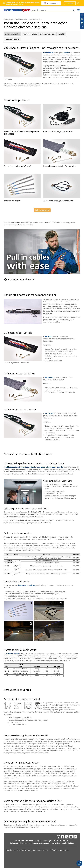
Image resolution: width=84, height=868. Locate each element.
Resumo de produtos (30, 34)
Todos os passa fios (42, 210)
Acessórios (62, 34)
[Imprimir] (82, 23)
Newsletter (56, 843)
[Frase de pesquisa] (53, 10)
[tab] (42, 278)
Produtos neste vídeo (21, 279)
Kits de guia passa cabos (48, 34)
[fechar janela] (78, 3)
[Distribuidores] (82, 15)
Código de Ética (68, 843)
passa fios (66, 53)
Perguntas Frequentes (12, 39)
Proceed (70, 3)
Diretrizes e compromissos (39, 843)
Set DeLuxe (49, 413)
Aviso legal (47, 841)
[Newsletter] (82, 19)
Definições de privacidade (59, 850)
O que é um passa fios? (13, 34)
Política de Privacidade (19, 843)
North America (51, 3)
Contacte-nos (19, 841)
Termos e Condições (34, 841)
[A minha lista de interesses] (82, 27)
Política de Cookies (61, 841)
